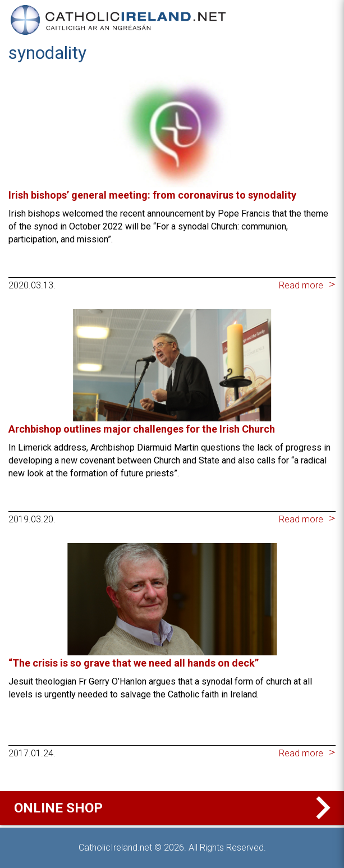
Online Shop (175, 808)
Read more (301, 285)
